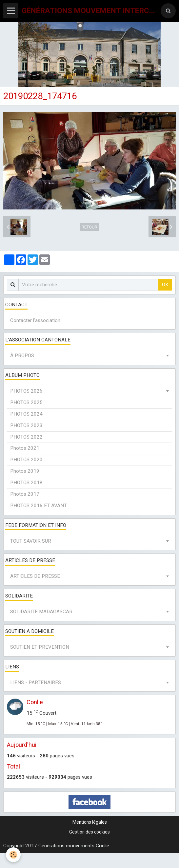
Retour (89, 227)
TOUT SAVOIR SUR (31, 541)
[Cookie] (13, 855)
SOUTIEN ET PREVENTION (40, 647)
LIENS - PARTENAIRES (36, 683)
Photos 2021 (25, 448)
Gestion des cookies (89, 832)
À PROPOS (22, 356)
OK (165, 285)
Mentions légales (90, 822)
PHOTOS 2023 (26, 425)
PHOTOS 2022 (26, 437)
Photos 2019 (25, 471)
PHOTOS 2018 (26, 483)
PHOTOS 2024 (26, 414)
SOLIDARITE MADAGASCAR (41, 612)
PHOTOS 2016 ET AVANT (39, 506)
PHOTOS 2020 (26, 460)
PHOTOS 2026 (26, 391)
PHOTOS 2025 (26, 402)
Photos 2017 (25, 494)
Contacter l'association (35, 320)
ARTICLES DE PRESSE (35, 576)
